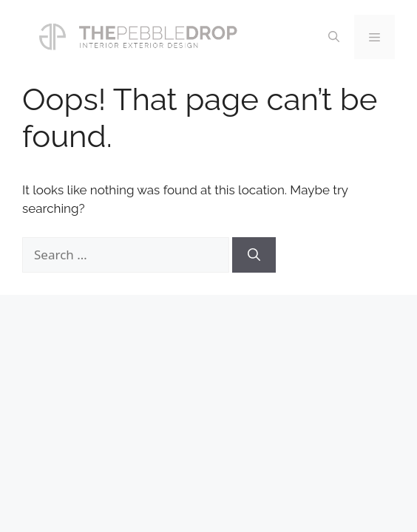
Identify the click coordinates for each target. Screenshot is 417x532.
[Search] (254, 255)
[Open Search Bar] (334, 37)
